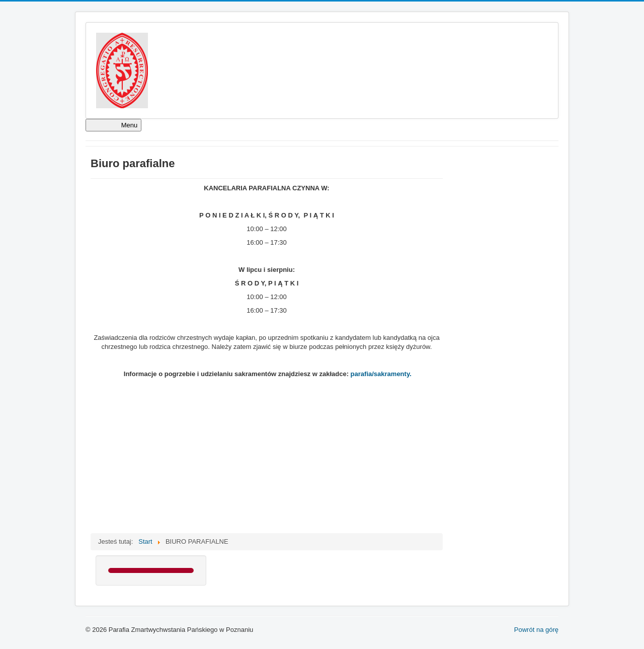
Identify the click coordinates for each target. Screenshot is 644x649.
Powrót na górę (536, 630)
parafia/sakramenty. (381, 374)
